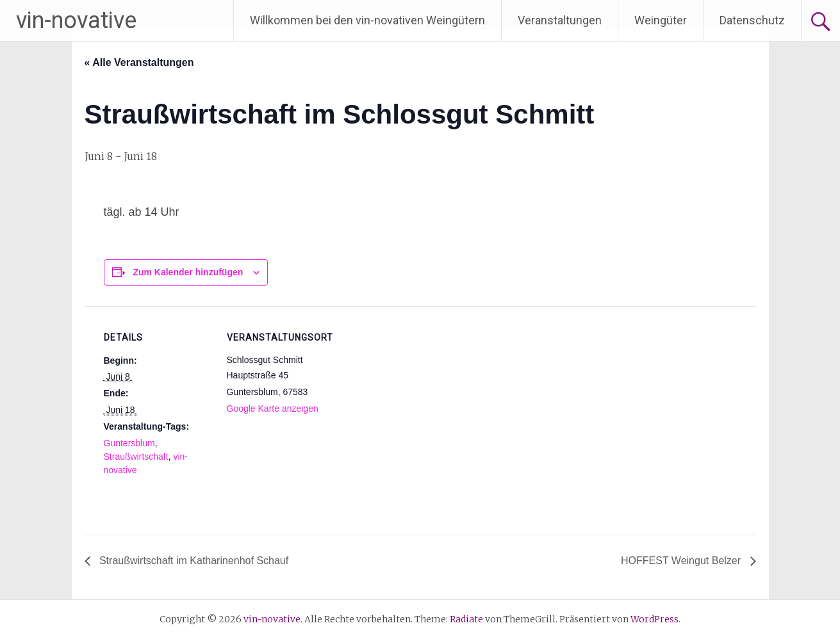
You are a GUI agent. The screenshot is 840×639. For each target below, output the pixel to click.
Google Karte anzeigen (273, 408)
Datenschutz (752, 20)
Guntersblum (129, 443)
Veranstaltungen (560, 20)
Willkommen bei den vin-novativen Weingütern (367, 20)
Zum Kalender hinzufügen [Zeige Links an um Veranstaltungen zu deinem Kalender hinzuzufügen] (188, 272)
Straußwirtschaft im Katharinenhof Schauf (193, 561)
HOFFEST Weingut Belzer (682, 561)
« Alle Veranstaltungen (139, 62)
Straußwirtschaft (136, 457)
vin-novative (76, 20)
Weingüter (661, 20)
